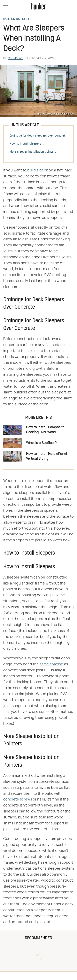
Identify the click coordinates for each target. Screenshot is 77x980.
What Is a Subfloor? (41, 443)
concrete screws (18, 799)
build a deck (38, 170)
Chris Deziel (15, 58)
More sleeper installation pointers (33, 152)
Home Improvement (16, 20)
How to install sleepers (25, 144)
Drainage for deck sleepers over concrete (38, 136)
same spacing (51, 664)
